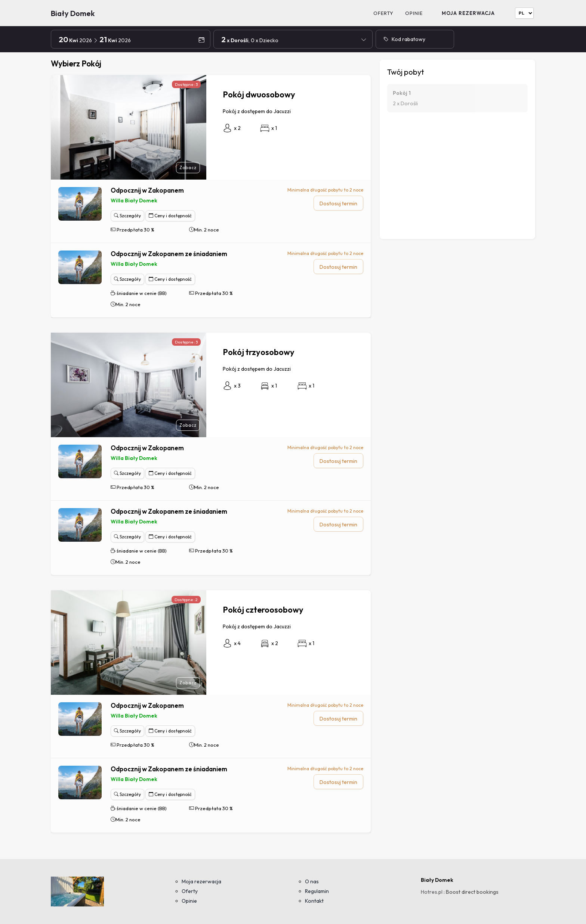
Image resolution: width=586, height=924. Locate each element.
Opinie (414, 13)
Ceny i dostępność (170, 216)
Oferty (383, 13)
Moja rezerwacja (468, 13)
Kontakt (314, 901)
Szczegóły (127, 216)
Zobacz (188, 167)
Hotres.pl (432, 892)
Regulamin (317, 891)
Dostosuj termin (338, 203)
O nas (312, 881)
